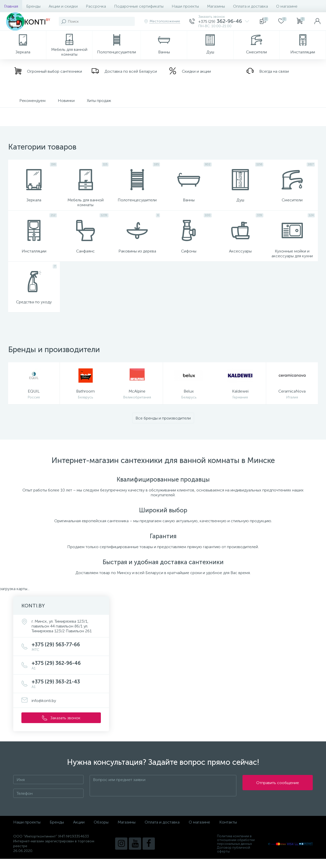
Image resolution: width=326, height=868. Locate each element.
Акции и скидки (63, 6)
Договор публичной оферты (234, 859)
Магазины (216, 6)
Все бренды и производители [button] (163, 427)
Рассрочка (96, 6)
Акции (79, 831)
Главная (11, 6)
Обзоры (101, 831)
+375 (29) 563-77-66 (66, 656)
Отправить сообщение (278, 795)
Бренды (33, 6)
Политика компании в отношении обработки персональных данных (236, 849)
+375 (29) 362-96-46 (66, 674)
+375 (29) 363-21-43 (66, 693)
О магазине (287, 6)
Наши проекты (185, 6)
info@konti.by (44, 710)
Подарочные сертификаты (139, 6)
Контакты (228, 831)
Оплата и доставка (250, 6)
